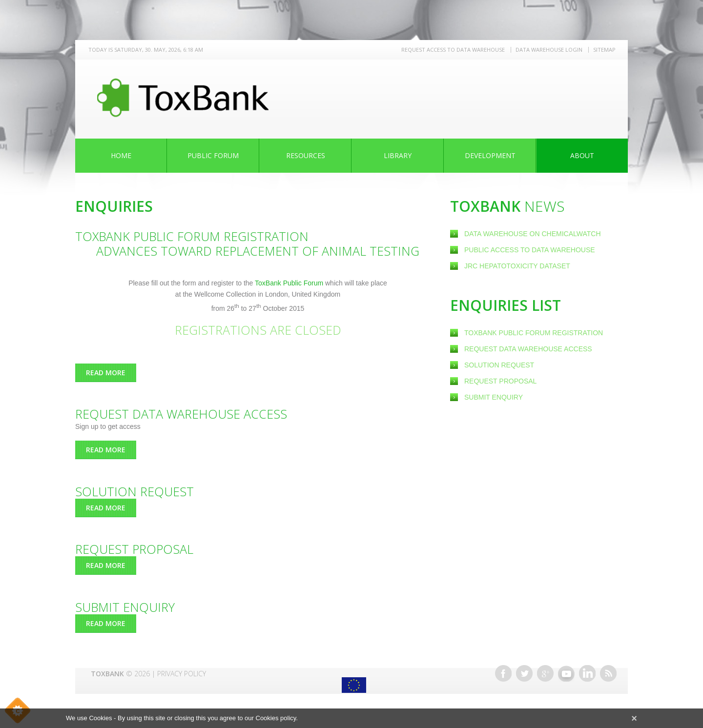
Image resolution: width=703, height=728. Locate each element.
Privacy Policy (182, 674)
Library (398, 155)
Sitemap (604, 50)
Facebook (503, 673)
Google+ (545, 673)
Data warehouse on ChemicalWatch (533, 234)
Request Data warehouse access (528, 349)
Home (121, 155)
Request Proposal (500, 381)
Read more (111, 373)
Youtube (566, 673)
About (582, 155)
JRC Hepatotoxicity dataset (517, 266)
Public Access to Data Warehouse (531, 250)
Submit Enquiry (494, 397)
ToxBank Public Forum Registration (534, 333)
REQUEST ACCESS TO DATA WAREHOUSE (453, 50)
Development (490, 155)
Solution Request (499, 365)
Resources (306, 155)
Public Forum (213, 155)
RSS (608, 673)
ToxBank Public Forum (290, 283)
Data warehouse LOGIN (549, 50)
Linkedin (587, 673)
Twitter (524, 673)
